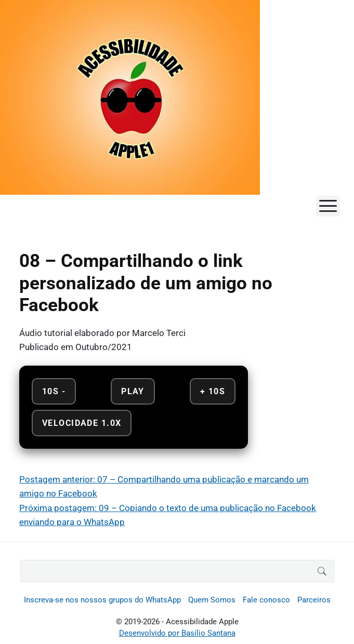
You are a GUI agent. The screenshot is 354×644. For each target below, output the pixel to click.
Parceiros (314, 600)
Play (133, 391)
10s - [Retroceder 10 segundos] (54, 391)
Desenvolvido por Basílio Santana (177, 633)
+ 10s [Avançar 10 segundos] (213, 391)
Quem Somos (212, 600)
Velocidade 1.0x (82, 423)
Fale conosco (266, 600)
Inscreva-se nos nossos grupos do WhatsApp (102, 600)
